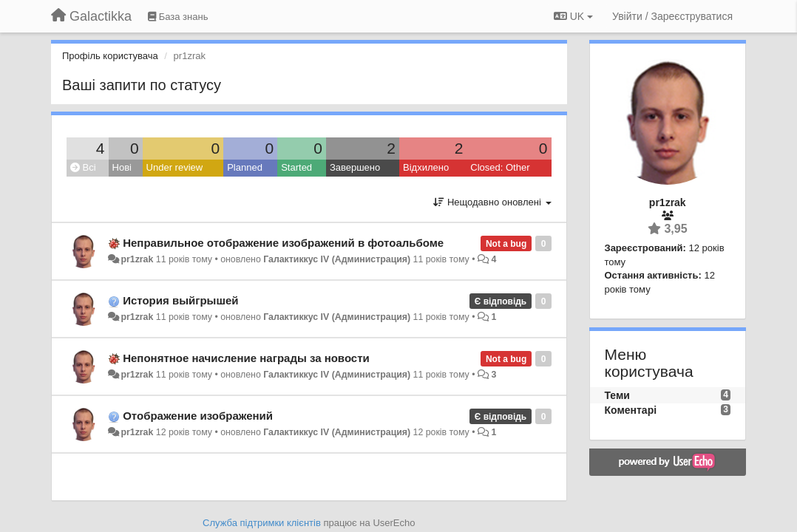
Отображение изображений (198, 416)
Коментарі (631, 410)
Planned (245, 167)
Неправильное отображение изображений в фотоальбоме (283, 243)
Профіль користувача (110, 56)
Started (296, 167)
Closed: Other (500, 167)
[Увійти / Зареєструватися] (672, 16)
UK (573, 16)
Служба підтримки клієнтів (262, 523)
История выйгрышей (180, 300)
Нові (122, 167)
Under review (175, 167)
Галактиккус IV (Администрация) (337, 259)
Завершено (355, 167)
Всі (83, 167)
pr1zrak (137, 259)
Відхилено (426, 167)
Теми (617, 395)
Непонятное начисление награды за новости (246, 358)
